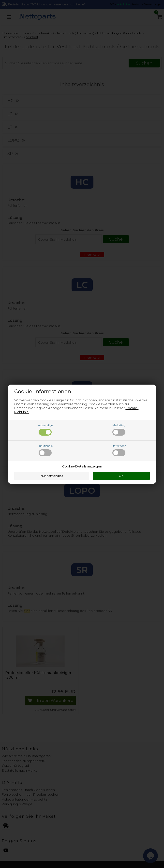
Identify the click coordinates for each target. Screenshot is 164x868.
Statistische (119, 450)
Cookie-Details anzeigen (82, 466)
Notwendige (45, 430)
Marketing (119, 430)
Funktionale (45, 450)
